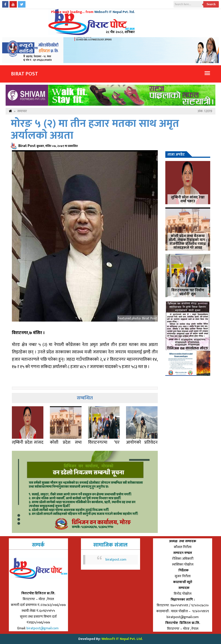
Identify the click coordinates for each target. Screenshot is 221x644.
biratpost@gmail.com (43, 628)
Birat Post (24, 74)
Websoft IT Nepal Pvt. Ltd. (122, 639)
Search (211, 4)
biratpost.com (116, 560)
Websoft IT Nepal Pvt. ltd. (114, 12)
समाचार (22, 111)
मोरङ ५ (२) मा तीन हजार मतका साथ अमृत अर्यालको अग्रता (95, 130)
